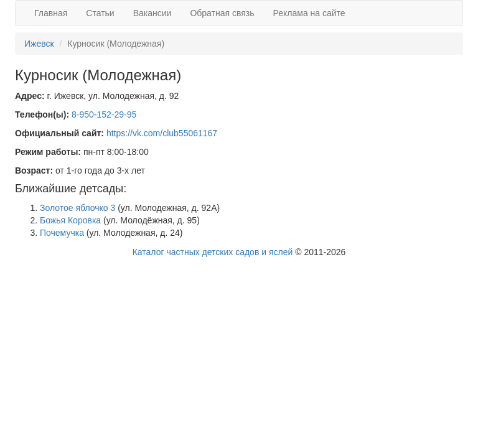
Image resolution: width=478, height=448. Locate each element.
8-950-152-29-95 (104, 114)
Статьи (100, 13)
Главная (51, 13)
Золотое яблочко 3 (77, 208)
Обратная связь (222, 13)
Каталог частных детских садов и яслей (213, 252)
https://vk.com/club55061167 (162, 133)
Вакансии (152, 13)
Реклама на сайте (309, 13)
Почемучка (62, 233)
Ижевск (39, 44)
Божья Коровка (70, 220)
